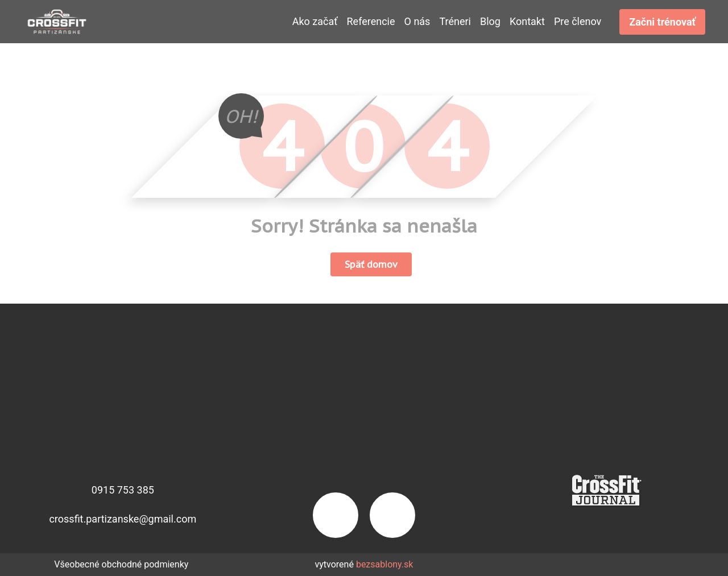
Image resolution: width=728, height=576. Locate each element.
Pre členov (578, 21)
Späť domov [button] (371, 264)
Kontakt (527, 21)
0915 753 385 (123, 490)
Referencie (371, 21)
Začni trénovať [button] (662, 22)
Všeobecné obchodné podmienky (121, 564)
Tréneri (455, 21)
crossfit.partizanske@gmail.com (123, 519)
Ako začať (315, 21)
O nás (417, 21)
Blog (490, 21)
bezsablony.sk (385, 564)
